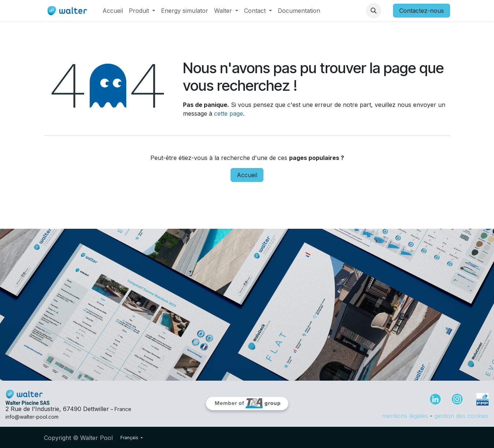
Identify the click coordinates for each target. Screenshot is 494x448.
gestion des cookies (461, 416)
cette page (229, 113)
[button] (374, 11)
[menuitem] (113, 11)
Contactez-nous (422, 11)
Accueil (247, 175)
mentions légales (405, 416)
